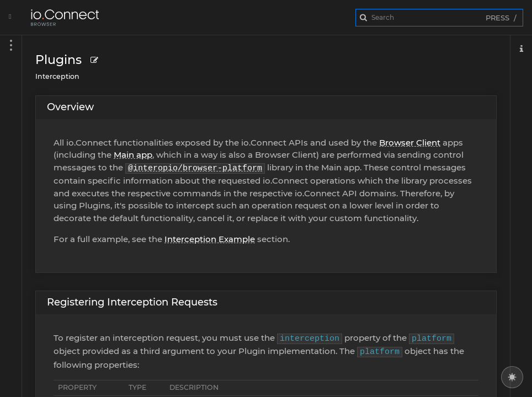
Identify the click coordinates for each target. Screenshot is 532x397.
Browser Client (410, 143)
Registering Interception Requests (132, 302)
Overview (70, 107)
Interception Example (210, 239)
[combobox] (439, 18)
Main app (133, 155)
